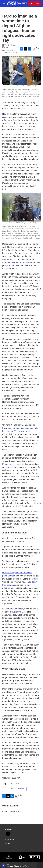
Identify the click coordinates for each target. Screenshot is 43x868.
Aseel (5, 117)
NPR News (15, 784)
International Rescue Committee (17, 262)
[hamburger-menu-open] (4, 3)
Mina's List (7, 464)
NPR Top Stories (17, 789)
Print (38, 48)
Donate (36, 3)
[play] (3, 865)
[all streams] (40, 865)
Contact (7, 844)
